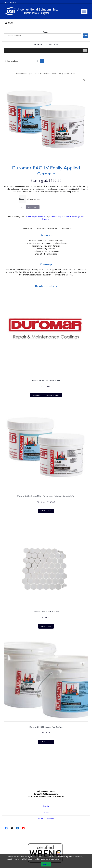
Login (6, 2)
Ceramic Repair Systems (74, 216)
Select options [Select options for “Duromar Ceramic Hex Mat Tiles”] (46, 626)
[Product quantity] (22, 207)
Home (19, 73)
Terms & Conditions (46, 818)
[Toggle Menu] (84, 11)
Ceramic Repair (39, 73)
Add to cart (33, 207)
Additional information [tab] (47, 228)
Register (13, 2)
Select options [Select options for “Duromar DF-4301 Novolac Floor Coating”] (46, 742)
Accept (46, 864)
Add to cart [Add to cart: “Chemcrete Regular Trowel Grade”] (37, 395)
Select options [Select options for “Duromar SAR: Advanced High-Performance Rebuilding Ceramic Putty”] (46, 511)
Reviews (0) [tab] (67, 228)
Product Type (27, 73)
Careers (46, 812)
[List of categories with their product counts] (22, 61)
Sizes (22, 199)
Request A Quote (53, 395)
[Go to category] (42, 61)
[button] (84, 81)
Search (46, 32)
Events (46, 806)
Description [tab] (27, 228)
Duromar (42, 216)
